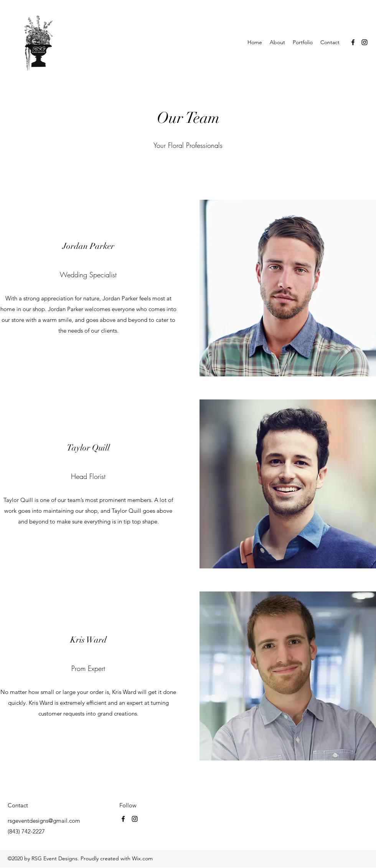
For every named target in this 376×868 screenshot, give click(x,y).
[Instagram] (364, 42)
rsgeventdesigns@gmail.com (44, 821)
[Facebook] (353, 42)
